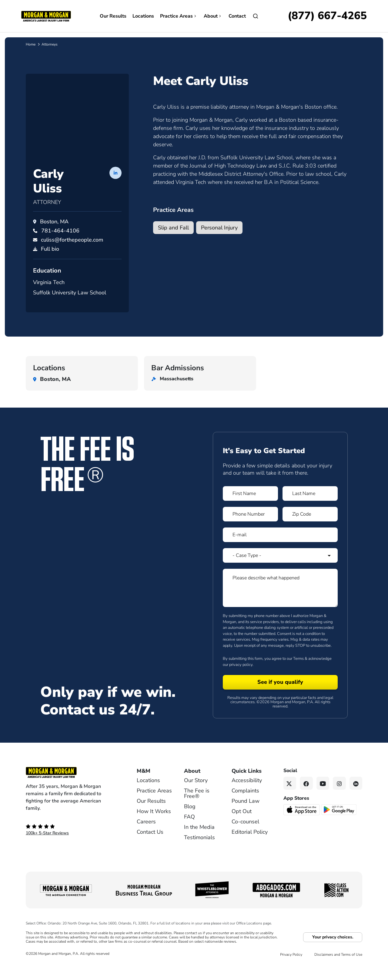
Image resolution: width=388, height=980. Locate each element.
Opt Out (242, 823)
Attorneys (50, 44)
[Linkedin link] (356, 795)
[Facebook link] (306, 795)
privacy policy (241, 676)
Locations (143, 16)
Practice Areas (179, 16)
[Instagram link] (339, 795)
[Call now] (327, 16)
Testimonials (199, 849)
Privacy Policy (291, 966)
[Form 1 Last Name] (310, 505)
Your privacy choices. (333, 949)
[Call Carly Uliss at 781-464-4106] (60, 242)
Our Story (196, 792)
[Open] (256, 16)
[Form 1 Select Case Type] (280, 567)
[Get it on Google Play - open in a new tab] (339, 821)
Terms (298, 670)
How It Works (154, 823)
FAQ (189, 828)
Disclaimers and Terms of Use (338, 966)
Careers (146, 833)
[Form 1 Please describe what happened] (280, 599)
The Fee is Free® (197, 805)
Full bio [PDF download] (50, 260)
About (213, 16)
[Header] (46, 16)
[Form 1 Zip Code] (310, 526)
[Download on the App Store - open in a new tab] (302, 821)
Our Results (113, 16)
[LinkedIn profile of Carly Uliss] (115, 184)
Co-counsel (245, 833)
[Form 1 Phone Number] (250, 526)
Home (31, 44)
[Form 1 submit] (280, 694)
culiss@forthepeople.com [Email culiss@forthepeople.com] (72, 251)
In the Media (199, 839)
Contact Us (150, 843)
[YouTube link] (323, 795)
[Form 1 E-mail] (280, 546)
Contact (237, 16)
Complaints (245, 802)
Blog (190, 818)
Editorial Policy (250, 843)
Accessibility (247, 792)
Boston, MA (54, 233)
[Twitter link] (290, 795)
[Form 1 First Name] (250, 505)
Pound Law (246, 812)
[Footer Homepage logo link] (71, 784)
